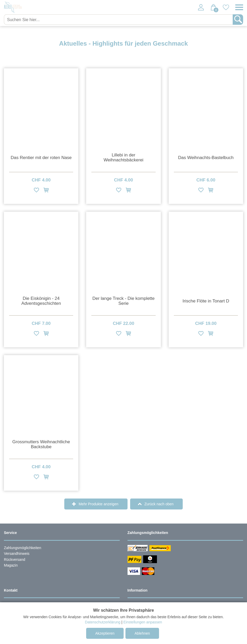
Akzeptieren (105, 633)
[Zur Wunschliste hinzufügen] (36, 191)
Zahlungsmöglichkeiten (23, 548)
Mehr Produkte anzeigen (99, 504)
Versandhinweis (17, 554)
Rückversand (15, 560)
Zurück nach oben (159, 504)
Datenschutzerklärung (103, 622)
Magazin (11, 565)
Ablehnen (142, 633)
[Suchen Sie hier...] (119, 20)
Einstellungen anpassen (143, 622)
